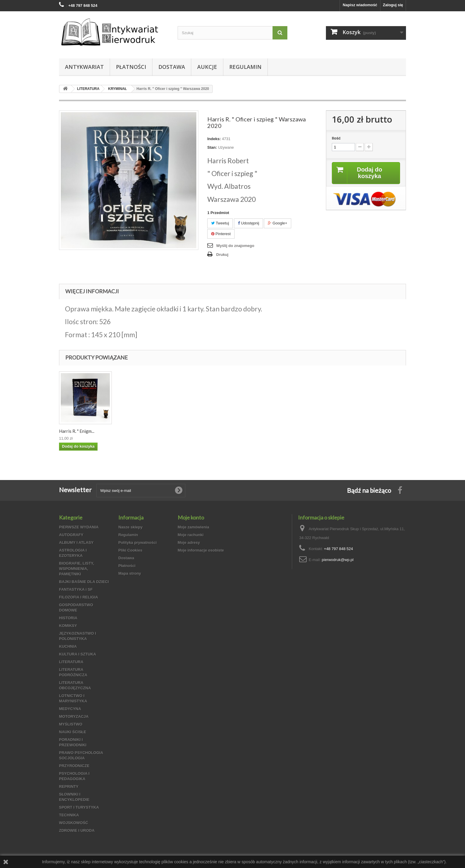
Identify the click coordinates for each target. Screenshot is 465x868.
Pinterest (221, 234)
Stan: (212, 147)
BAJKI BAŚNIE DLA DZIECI (84, 582)
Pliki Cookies (130, 550)
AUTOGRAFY (71, 535)
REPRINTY (69, 787)
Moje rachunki (191, 535)
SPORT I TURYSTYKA (79, 807)
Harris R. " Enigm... (77, 431)
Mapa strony (130, 573)
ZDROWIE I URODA (77, 830)
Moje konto (191, 517)
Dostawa (172, 67)
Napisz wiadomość (360, 5)
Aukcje (207, 67)
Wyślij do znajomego (235, 246)
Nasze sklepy (130, 527)
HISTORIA (68, 618)
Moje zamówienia (193, 527)
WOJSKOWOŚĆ (74, 823)
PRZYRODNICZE (74, 766)
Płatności (131, 67)
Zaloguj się (393, 5)
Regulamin (245, 67)
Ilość (336, 138)
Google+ (277, 223)
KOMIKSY (68, 626)
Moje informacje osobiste (201, 550)
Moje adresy (189, 542)
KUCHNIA (68, 646)
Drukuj (222, 255)
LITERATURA (71, 662)
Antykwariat (84, 67)
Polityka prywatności (137, 542)
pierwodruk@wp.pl (338, 560)
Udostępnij (249, 223)
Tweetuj (220, 223)
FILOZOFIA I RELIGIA (79, 597)
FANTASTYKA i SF (76, 589)
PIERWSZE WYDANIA (79, 527)
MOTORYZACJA (74, 716)
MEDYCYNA (70, 709)
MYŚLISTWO (71, 724)
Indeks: (214, 139)
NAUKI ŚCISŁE (73, 732)
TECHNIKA (69, 815)
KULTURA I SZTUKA (78, 654)
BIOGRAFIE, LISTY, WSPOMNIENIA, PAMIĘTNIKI (77, 569)
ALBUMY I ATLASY (76, 542)
